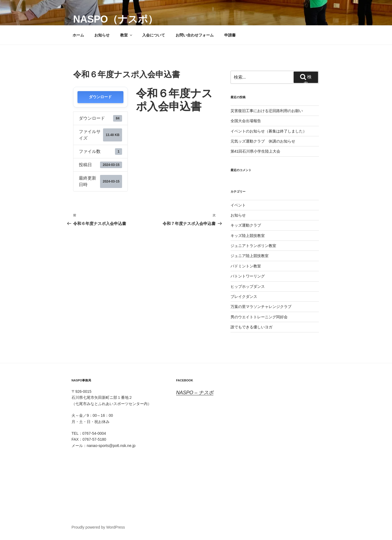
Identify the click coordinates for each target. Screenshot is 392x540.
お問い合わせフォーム (195, 35)
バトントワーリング (248, 276)
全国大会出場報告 (246, 121)
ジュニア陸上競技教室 (250, 256)
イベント (238, 205)
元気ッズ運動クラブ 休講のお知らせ (263, 141)
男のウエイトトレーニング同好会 (259, 317)
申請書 (230, 35)
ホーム (78, 35)
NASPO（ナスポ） (115, 19)
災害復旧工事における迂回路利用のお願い (267, 111)
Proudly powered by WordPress (98, 527)
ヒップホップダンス (248, 286)
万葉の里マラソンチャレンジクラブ (261, 307)
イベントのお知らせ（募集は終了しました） (269, 131)
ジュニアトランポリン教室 (253, 246)
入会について (154, 35)
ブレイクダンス (244, 297)
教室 (127, 35)
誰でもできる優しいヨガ (251, 327)
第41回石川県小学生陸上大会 (256, 151)
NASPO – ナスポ (195, 393)
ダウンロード (100, 97)
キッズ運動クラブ (246, 225)
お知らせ (102, 35)
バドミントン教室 (246, 266)
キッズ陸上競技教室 (248, 236)
